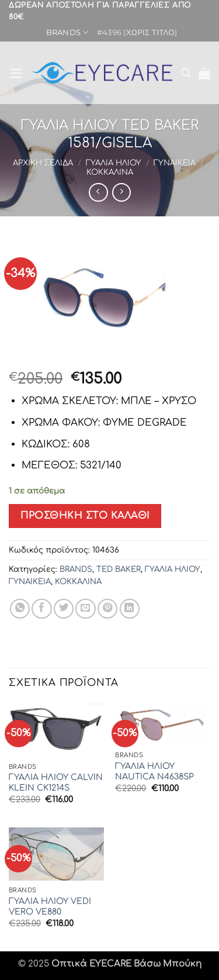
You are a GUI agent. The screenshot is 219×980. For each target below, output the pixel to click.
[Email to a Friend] (85, 609)
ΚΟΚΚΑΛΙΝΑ (110, 172)
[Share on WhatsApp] (20, 609)
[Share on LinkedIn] (130, 609)
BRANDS (67, 32)
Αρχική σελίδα (43, 163)
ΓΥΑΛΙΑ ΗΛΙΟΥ (114, 163)
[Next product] (98, 192)
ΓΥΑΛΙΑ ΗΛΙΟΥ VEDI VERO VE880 (50, 907)
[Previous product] (121, 192)
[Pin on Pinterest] (107, 609)
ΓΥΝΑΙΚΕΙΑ (175, 163)
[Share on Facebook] (41, 609)
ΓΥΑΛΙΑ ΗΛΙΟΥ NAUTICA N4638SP (154, 772)
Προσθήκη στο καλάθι (85, 516)
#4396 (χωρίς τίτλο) (137, 32)
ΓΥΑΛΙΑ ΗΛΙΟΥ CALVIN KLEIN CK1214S (56, 783)
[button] (16, 73)
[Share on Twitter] (64, 609)
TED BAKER (119, 569)
